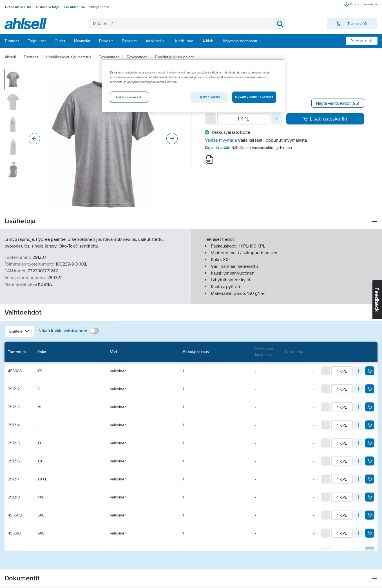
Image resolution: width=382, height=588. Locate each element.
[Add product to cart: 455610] (370, 533)
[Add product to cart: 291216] (370, 461)
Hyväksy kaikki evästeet (254, 97)
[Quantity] (244, 119)
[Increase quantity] (276, 119)
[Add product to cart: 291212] (370, 389)
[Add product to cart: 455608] (370, 371)
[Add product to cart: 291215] (370, 443)
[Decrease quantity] (211, 119)
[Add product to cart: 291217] (370, 479)
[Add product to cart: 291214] (370, 425)
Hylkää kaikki (209, 97)
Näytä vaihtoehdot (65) (338, 103)
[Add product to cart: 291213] (370, 407)
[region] (193, 86)
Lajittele (19, 331)
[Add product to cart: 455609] (370, 515)
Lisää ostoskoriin (325, 119)
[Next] (172, 139)
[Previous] (34, 139)
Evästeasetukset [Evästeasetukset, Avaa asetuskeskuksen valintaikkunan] (129, 97)
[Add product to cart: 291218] (370, 497)
